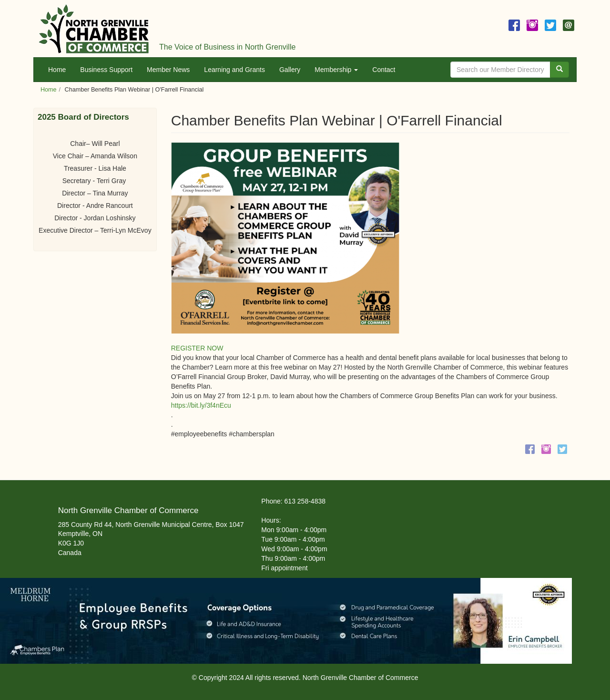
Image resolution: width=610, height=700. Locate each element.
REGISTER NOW (197, 348)
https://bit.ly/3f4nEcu (201, 405)
